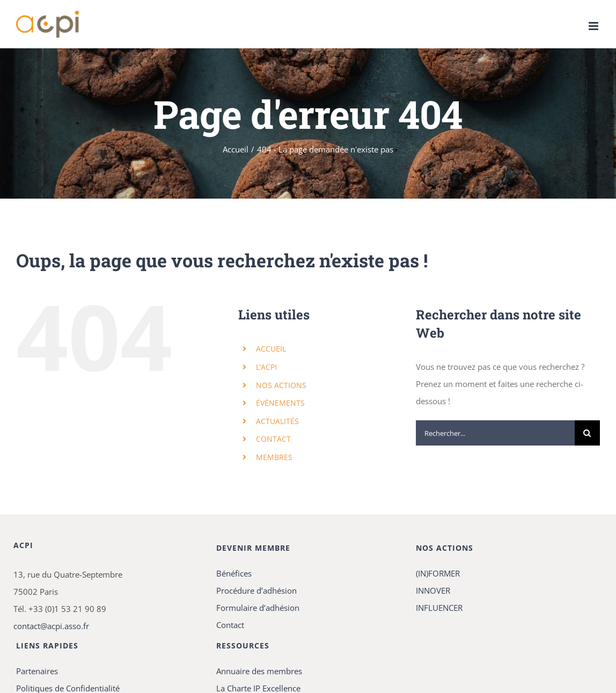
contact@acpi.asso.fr (51, 626)
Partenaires (37, 671)
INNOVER (433, 590)
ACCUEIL (271, 349)
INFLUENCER (439, 608)
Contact (230, 625)
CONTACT (273, 439)
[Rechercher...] (495, 433)
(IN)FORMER (438, 573)
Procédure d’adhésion (256, 590)
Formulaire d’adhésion (258, 608)
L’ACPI (266, 367)
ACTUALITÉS (277, 421)
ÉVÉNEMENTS (280, 403)
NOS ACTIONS (281, 385)
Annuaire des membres (259, 671)
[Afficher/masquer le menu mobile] (594, 26)
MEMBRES (274, 457)
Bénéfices (234, 573)
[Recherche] (587, 433)
